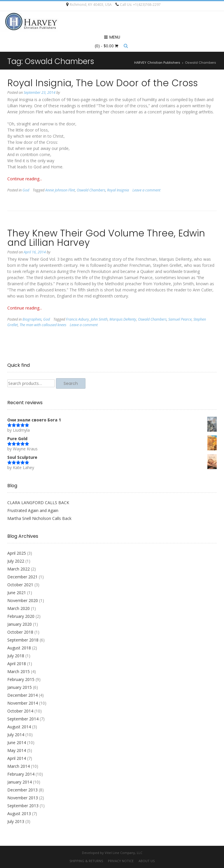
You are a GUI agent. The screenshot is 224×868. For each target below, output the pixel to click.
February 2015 (21, 679)
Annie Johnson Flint (60, 190)
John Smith (99, 319)
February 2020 (21, 616)
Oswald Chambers (91, 190)
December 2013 (22, 790)
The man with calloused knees (43, 325)
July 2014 (16, 735)
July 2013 (16, 821)
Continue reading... (25, 179)
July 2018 (16, 656)
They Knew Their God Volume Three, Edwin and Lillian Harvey (106, 238)
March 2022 (19, 569)
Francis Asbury (77, 319)
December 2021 (22, 577)
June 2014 (17, 742)
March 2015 (19, 671)
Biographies (32, 319)
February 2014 (21, 774)
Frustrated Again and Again (33, 510)
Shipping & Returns (86, 861)
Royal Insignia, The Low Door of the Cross (103, 83)
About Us (147, 861)
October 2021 (20, 585)
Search (71, 383)
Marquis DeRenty (123, 319)
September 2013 (23, 806)
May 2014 (17, 750)
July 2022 (16, 561)
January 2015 (20, 687)
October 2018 (20, 632)
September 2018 (23, 640)
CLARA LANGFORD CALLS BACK (38, 503)
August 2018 (19, 648)
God (26, 190)
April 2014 (17, 758)
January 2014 (20, 782)
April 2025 (17, 553)
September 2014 (23, 719)
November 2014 (23, 703)
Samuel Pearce (180, 319)
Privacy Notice (121, 861)
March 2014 (19, 766)
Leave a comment (146, 190)
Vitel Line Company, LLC (124, 853)
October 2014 (20, 711)
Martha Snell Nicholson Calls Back (39, 518)
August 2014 (19, 727)
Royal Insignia (118, 190)
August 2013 (19, 813)
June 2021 (17, 593)
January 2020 (20, 624)
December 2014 (22, 695)
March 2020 (19, 608)
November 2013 (23, 798)
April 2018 (17, 664)
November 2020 (23, 600)
